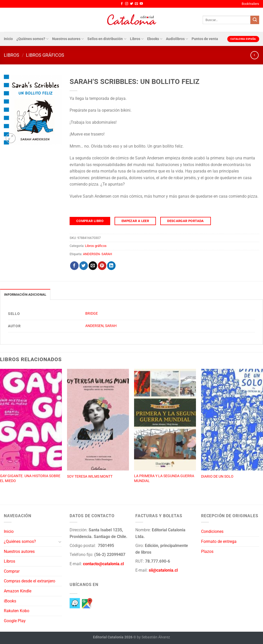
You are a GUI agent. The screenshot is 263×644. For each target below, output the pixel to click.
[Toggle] (60, 542)
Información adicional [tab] (25, 295)
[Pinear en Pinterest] (102, 266)
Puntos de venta (205, 39)
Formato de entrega (219, 541)
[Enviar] (255, 20)
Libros (137, 39)
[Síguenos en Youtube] (141, 4)
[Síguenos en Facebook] (122, 4)
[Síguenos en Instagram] (127, 4)
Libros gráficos (45, 55)
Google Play (15, 621)
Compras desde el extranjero (30, 581)
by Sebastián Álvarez (153, 637)
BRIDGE (92, 314)
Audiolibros (177, 39)
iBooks (10, 601)
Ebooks (155, 39)
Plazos (207, 551)
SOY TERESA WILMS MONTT (90, 477)
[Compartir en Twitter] (84, 266)
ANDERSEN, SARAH (101, 326)
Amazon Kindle (18, 591)
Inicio (8, 39)
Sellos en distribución (107, 39)
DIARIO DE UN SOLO (217, 477)
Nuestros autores (68, 39)
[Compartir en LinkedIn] (111, 266)
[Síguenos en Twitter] (131, 4)
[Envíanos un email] (136, 4)
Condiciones (212, 531)
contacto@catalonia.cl (103, 564)
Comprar (12, 571)
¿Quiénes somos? (32, 39)
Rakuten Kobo (17, 611)
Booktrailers (250, 4)
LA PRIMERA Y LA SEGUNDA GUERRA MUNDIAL (164, 478)
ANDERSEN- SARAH (97, 254)
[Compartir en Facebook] (74, 266)
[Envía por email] (93, 266)
